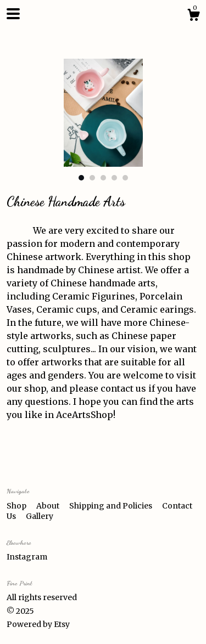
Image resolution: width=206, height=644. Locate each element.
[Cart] (193, 16)
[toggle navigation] (13, 14)
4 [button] (114, 178)
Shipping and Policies (112, 506)
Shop (17, 506)
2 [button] (92, 178)
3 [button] (103, 178)
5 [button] (125, 178)
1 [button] (81, 178)
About (49, 506)
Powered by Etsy (38, 624)
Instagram (27, 557)
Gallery (40, 516)
